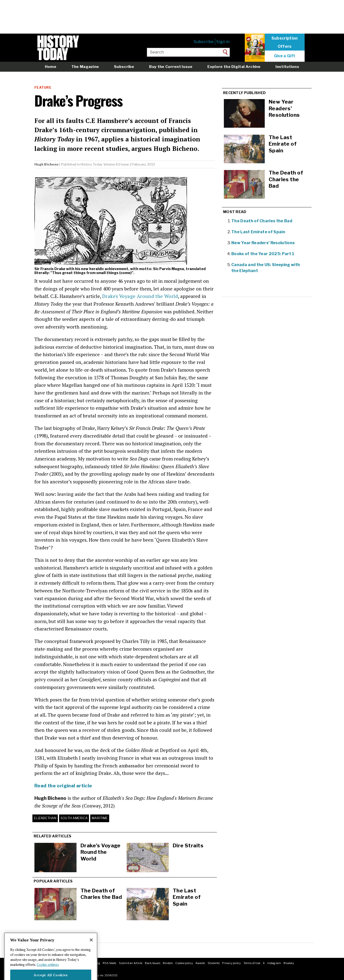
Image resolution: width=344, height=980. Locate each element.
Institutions (287, 67)
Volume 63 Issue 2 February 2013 (129, 164)
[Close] (91, 948)
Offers (285, 47)
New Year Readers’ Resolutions (263, 243)
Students (214, 963)
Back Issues (152, 963)
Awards (200, 963)
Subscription (285, 38)
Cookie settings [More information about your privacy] (48, 973)
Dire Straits (188, 845)
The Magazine (85, 67)
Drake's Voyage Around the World (140, 296)
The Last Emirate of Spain (187, 897)
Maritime (100, 818)
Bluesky (289, 963)
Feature (43, 87)
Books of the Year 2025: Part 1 (263, 254)
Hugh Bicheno (46, 164)
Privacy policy (231, 963)
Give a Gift (285, 56)
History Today (91, 164)
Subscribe (204, 42)
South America (74, 818)
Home (51, 67)
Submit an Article (131, 963)
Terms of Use (252, 963)
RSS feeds (110, 963)
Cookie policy (184, 963)
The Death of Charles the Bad (101, 894)
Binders (168, 963)
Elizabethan (45, 818)
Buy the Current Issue (171, 67)
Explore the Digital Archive (234, 67)
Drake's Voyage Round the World (101, 852)
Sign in (223, 42)
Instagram (274, 963)
